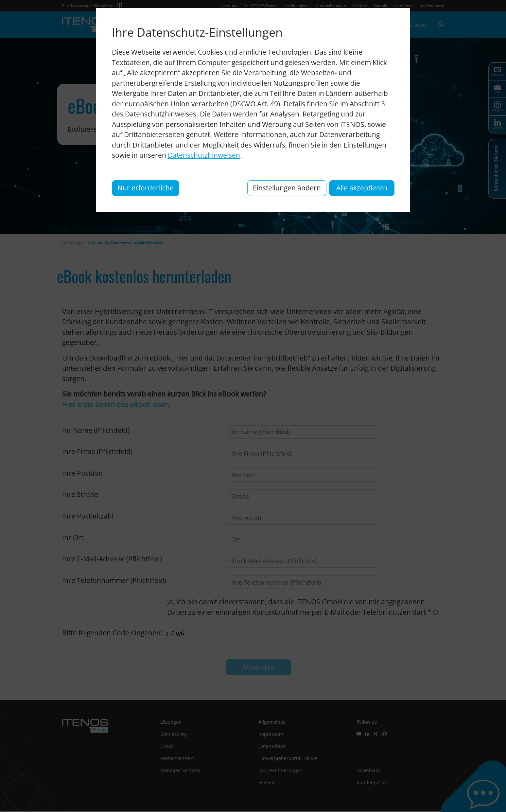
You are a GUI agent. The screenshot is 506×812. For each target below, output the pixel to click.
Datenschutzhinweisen (204, 155)
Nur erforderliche (146, 188)
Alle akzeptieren (362, 188)
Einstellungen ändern (287, 188)
